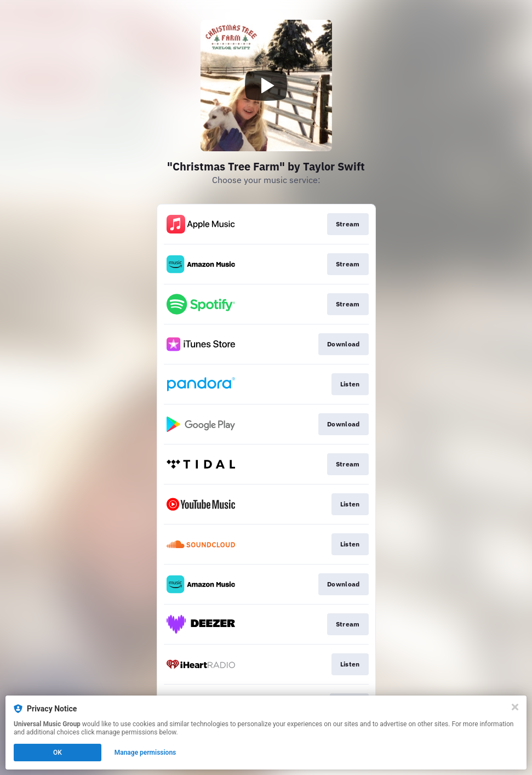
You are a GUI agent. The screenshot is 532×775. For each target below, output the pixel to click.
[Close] (515, 707)
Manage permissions (145, 753)
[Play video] (266, 86)
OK (58, 753)
